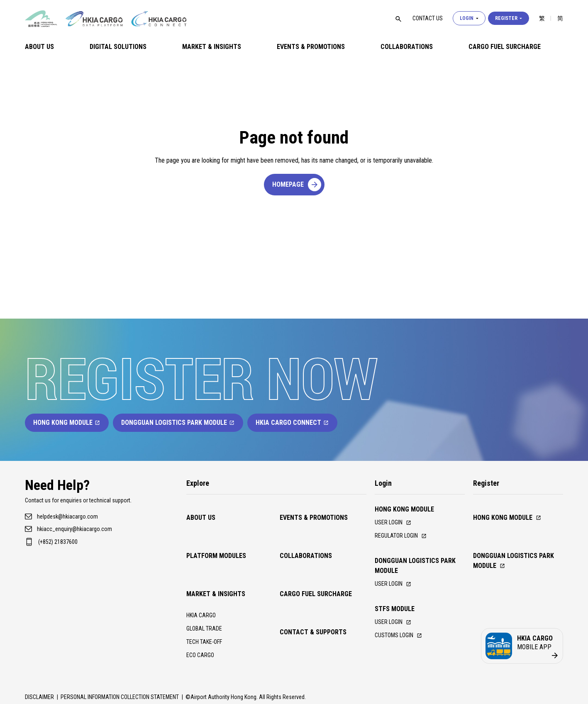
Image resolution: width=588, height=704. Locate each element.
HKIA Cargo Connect (292, 423)
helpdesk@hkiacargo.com (67, 516)
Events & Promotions (311, 47)
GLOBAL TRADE (207, 580)
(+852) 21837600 (58, 542)
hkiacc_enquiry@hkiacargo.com (74, 529)
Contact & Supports (313, 574)
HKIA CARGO (203, 566)
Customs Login (402, 640)
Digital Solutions (118, 47)
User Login (395, 523)
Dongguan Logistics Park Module (178, 423)
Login (469, 18)
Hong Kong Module (67, 423)
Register (509, 18)
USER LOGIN (395, 626)
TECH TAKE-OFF (208, 595)
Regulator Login (404, 537)
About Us (39, 47)
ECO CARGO (202, 609)
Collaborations (407, 47)
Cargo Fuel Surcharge (505, 47)
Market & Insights (212, 47)
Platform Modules (216, 531)
